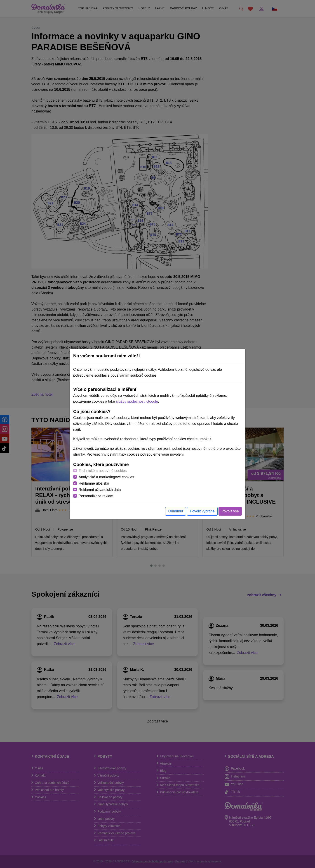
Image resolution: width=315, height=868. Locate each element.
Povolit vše (230, 511)
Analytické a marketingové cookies (106, 477)
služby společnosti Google (137, 401)
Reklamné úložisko (94, 483)
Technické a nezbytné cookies (103, 471)
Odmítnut (176, 511)
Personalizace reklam (96, 496)
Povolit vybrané (202, 511)
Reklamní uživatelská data (100, 490)
